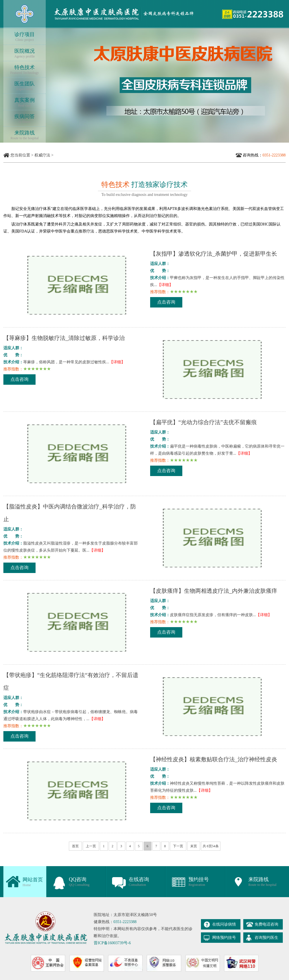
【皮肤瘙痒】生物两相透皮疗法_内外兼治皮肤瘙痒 (214, 591)
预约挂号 (199, 882)
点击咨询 (166, 302)
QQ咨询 (79, 882)
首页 (75, 846)
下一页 (178, 846)
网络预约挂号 (224, 938)
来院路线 (25, 135)
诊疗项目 (25, 37)
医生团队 (25, 86)
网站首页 (33, 882)
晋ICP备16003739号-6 (112, 943)
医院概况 (25, 53)
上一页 (91, 846)
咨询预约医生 (266, 938)
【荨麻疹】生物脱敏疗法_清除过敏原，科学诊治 (64, 338)
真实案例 (25, 102)
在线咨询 (139, 882)
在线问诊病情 (224, 924)
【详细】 (165, 285)
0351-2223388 (125, 922)
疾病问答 (25, 119)
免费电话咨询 (266, 924)
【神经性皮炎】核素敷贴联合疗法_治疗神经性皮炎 (214, 759)
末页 (194, 846)
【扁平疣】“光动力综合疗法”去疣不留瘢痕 (203, 422)
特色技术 (24, 70)
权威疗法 (42, 155)
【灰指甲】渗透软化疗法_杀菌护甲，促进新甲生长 (214, 254)
